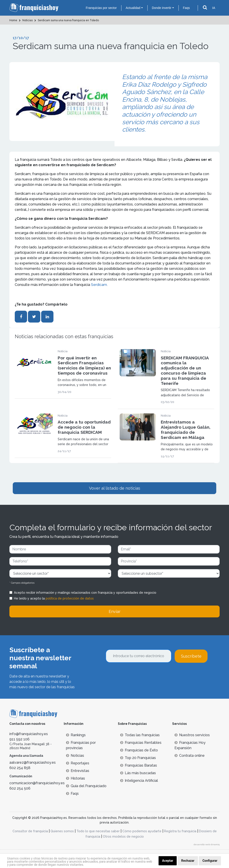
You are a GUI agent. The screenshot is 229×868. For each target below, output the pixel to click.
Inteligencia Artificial (139, 781)
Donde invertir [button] (162, 8)
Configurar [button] (210, 861)
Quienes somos (62, 831)
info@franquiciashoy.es (29, 734)
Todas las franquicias (140, 735)
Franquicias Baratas (139, 765)
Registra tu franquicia (180, 831)
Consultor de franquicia (30, 831)
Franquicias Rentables (141, 743)
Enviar (115, 611)
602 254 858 (20, 768)
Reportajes (78, 763)
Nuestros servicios (192, 735)
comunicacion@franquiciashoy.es (37, 783)
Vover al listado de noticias (115, 488)
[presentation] (140, 675)
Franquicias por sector (101, 8)
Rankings (76, 735)
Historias (75, 778)
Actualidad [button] (133, 8)
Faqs (186, 8)
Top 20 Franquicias (138, 758)
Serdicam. (99, 285)
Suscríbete (191, 656)
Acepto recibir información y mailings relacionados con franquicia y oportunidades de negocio (85, 593)
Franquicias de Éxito (139, 750)
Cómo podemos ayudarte (142, 831)
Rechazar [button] (188, 861)
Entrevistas (78, 771)
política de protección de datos (70, 598)
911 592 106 (19, 739)
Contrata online (190, 756)
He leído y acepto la (54, 598)
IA (214, 8)
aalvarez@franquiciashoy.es (33, 762)
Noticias (75, 756)
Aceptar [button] (168, 861)
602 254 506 (20, 788)
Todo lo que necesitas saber (98, 831)
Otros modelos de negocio (123, 837)
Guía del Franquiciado (86, 786)
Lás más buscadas (138, 773)
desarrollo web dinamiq (207, 844)
